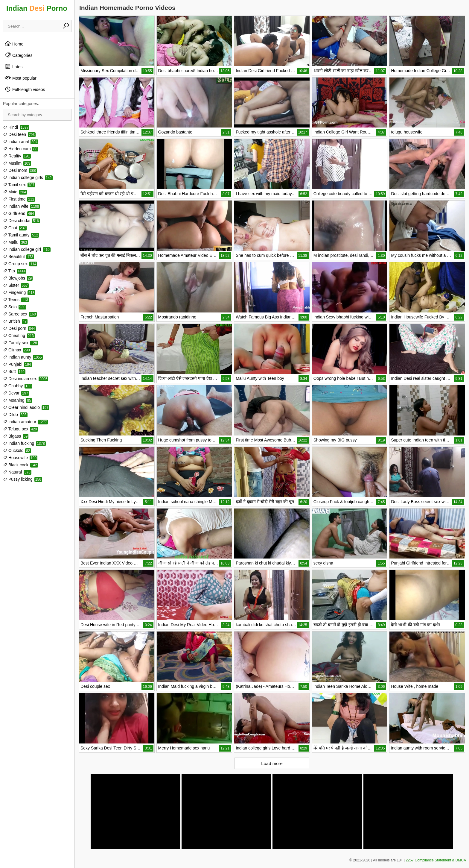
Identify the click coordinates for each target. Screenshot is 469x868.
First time (19, 199)
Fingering (19, 292)
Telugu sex (20, 429)
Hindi (16, 127)
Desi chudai (21, 221)
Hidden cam (21, 149)
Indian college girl (27, 249)
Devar (16, 393)
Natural (17, 472)
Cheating (19, 336)
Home (14, 44)
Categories (19, 55)
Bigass (16, 436)
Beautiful (19, 257)
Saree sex (20, 314)
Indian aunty (23, 357)
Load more (272, 763)
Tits (15, 271)
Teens (16, 300)
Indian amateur (25, 422)
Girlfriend (19, 213)
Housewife (20, 458)
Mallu (15, 242)
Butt (14, 371)
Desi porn (19, 328)
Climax (17, 350)
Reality (17, 156)
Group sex (20, 264)
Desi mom (20, 170)
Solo (15, 307)
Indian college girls (28, 177)
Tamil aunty (21, 235)
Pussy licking (23, 479)
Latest (14, 66)
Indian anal (21, 142)
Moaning (17, 400)
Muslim (17, 163)
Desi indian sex (26, 379)
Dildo (15, 415)
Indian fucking (24, 443)
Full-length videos (25, 89)
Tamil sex (19, 185)
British (15, 321)
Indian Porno (37, 8)
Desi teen (19, 134)
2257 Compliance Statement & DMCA (436, 860)
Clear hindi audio (26, 407)
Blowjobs (18, 278)
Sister (16, 285)
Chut (15, 228)
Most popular (20, 78)
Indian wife (21, 206)
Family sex (20, 343)
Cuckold (17, 450)
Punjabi (17, 364)
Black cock (20, 465)
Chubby (18, 386)
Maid (15, 192)
